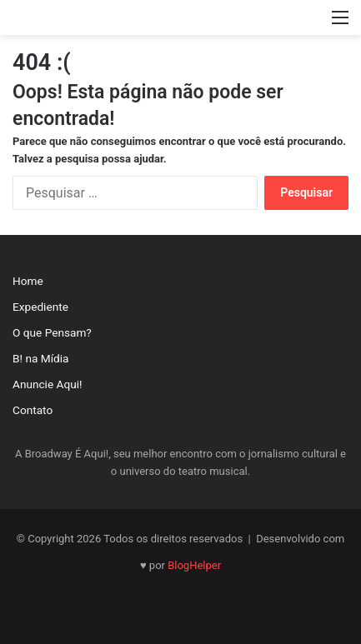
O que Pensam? (52, 332)
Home (28, 281)
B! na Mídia (40, 358)
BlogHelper (194, 565)
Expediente (40, 307)
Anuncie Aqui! (48, 384)
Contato (33, 410)
